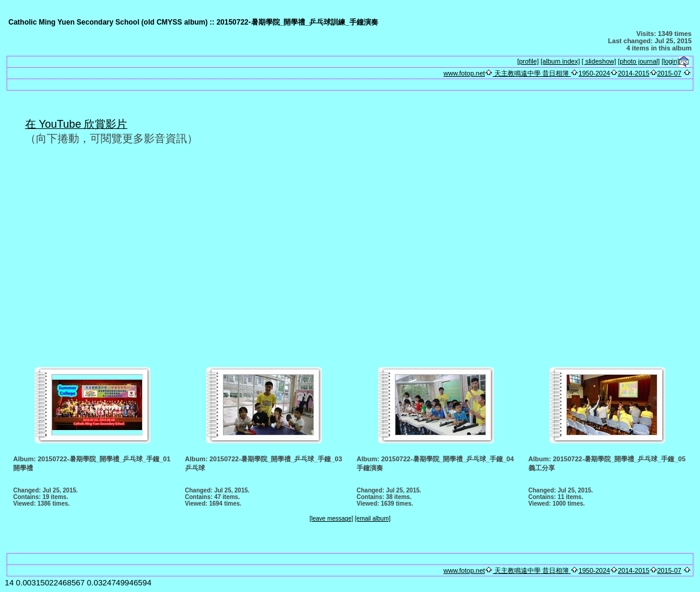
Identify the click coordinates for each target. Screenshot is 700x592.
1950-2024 (594, 73)
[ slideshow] (599, 61)
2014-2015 (634, 73)
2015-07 (669, 73)
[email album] (372, 519)
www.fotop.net (464, 73)
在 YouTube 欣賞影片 (76, 124)
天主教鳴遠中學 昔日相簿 (532, 73)
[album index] (560, 61)
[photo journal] (639, 61)
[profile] (528, 61)
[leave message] (331, 519)
